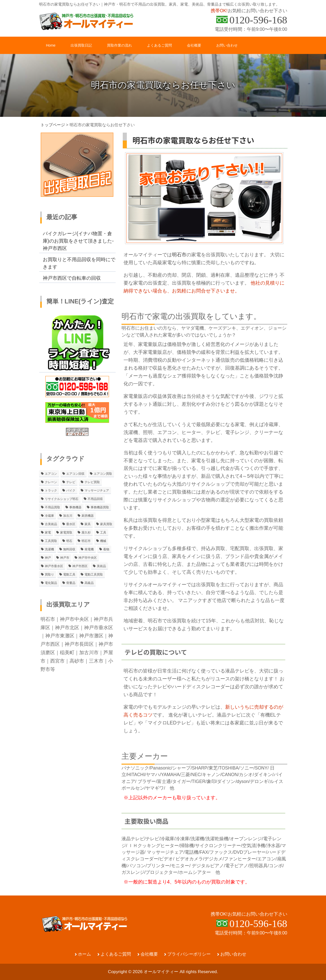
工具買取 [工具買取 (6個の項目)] (51, 541)
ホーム (84, 954)
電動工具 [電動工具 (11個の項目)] (69, 575)
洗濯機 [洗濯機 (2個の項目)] (49, 549)
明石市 (179, 255)
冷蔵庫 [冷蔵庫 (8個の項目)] (49, 516)
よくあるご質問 (116, 954)
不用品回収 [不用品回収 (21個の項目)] (95, 499)
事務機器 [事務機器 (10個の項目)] (75, 507)
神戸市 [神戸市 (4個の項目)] (65, 558)
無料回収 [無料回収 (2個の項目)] (69, 549)
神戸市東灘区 (60, 636)
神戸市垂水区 (99, 627)
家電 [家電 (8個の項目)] (48, 533)
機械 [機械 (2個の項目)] (103, 541)
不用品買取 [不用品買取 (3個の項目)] (52, 507)
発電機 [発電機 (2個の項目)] (89, 549)
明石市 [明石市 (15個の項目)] (86, 541)
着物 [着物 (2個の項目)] (106, 549)
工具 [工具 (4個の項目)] (103, 533)
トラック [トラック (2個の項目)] (51, 491)
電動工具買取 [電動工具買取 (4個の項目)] (94, 575)
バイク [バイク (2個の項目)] (71, 491)
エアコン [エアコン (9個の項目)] (51, 474)
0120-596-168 (258, 20)
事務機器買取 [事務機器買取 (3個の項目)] (100, 507)
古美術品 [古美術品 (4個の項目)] (51, 524)
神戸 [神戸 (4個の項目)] (48, 558)
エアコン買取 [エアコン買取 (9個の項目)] (103, 474)
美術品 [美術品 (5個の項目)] (101, 566)
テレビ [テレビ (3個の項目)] (71, 482)
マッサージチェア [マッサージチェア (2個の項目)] (97, 491)
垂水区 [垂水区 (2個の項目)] (71, 524)
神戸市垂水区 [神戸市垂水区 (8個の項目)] (54, 566)
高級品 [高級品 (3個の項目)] (89, 583)
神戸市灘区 (91, 636)
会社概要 (149, 954)
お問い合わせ (233, 954)
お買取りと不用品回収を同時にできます (79, 263)
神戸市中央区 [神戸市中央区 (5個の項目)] (88, 558)
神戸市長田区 (79, 644)
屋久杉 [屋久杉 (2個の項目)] (86, 533)
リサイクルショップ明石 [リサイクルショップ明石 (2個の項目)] (62, 499)
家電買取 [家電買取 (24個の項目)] (66, 533)
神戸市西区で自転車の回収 (72, 278)
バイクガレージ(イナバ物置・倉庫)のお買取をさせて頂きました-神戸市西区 (78, 241)
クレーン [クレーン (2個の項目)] (51, 482)
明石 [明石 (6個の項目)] (69, 541)
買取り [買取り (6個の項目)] (49, 575)
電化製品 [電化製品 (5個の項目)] (51, 583)
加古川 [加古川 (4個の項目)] (68, 516)
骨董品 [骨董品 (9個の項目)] (71, 583)
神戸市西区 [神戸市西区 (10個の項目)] (80, 566)
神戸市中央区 (74, 619)
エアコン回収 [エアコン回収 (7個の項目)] (75, 474)
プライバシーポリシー (189, 954)
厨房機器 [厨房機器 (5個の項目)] (88, 516)
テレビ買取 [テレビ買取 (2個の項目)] (92, 482)
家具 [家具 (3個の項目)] (88, 524)
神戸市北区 (67, 627)
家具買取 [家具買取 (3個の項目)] (106, 524)
